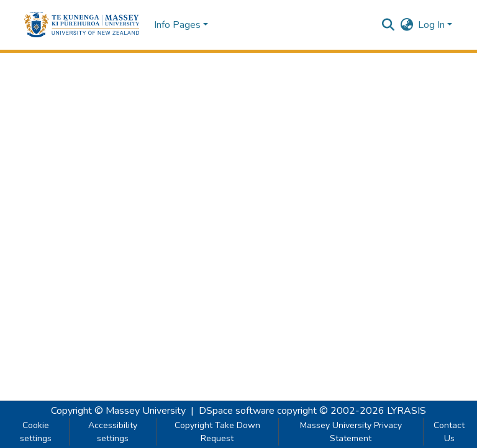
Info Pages (177, 25)
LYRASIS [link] (407, 411)
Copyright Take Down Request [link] (217, 432)
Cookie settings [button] (36, 432)
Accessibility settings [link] (113, 432)
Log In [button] (433, 25)
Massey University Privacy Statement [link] (351, 432)
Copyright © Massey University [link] (118, 411)
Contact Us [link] (449, 432)
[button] (82, 25)
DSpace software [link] (237, 411)
